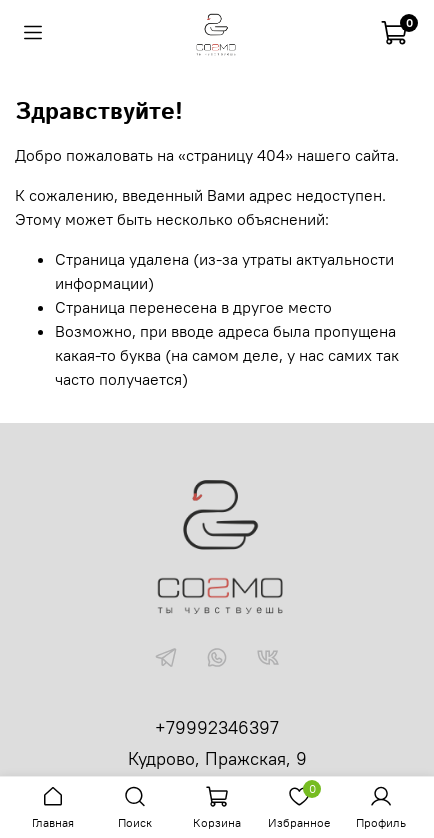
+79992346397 (217, 727)
